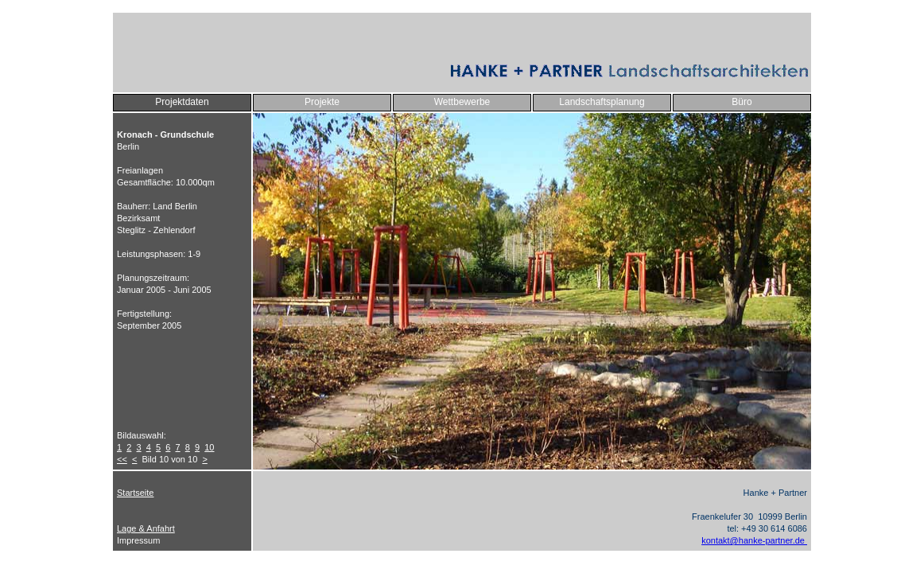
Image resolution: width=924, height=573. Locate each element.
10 (209, 447)
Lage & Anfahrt (146, 528)
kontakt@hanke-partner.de (754, 540)
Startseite (135, 493)
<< (122, 459)
